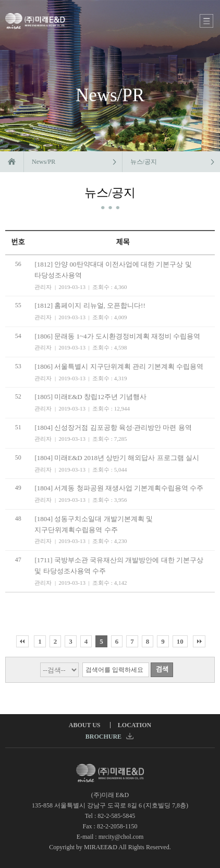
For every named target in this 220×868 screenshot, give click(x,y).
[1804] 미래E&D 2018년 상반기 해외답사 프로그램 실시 (117, 458)
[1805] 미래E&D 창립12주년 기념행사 (90, 397)
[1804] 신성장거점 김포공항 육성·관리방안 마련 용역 (113, 427)
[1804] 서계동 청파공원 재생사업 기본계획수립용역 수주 (119, 488)
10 (180, 641)
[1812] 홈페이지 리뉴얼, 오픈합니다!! (90, 305)
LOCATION (135, 725)
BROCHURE (109, 737)
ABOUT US (85, 725)
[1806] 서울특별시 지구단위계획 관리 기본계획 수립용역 (119, 366)
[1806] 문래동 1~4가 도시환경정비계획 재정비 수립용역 (117, 336)
